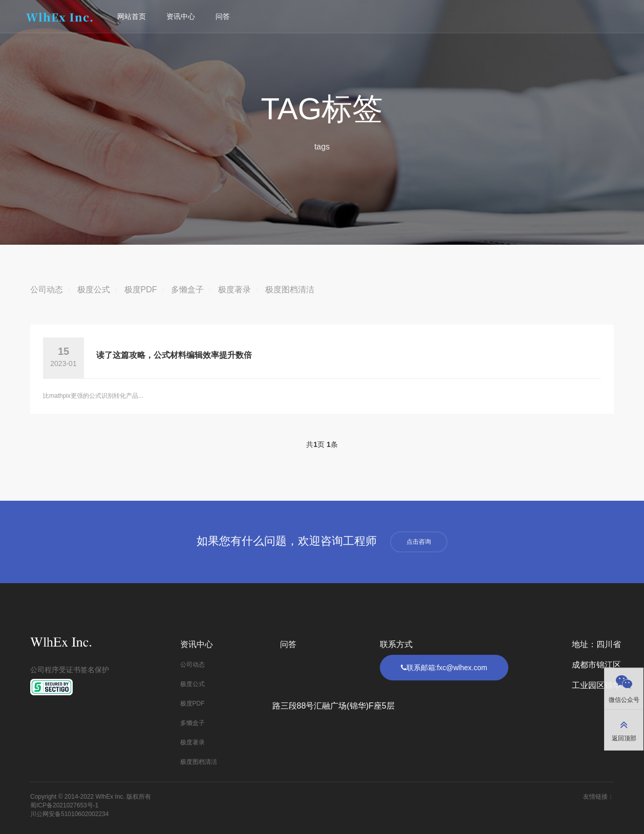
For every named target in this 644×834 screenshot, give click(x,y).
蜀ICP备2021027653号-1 (64, 805)
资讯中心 (182, 16)
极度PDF (141, 290)
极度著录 (234, 290)
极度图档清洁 (290, 290)
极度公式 (94, 290)
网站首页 (133, 16)
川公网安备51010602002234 (69, 814)
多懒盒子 (187, 290)
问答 (224, 16)
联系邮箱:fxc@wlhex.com (444, 668)
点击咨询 (419, 542)
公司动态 (47, 290)
